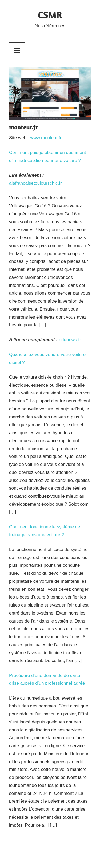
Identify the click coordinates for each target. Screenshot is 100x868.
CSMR (50, 15)
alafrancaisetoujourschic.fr (35, 183)
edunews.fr (70, 340)
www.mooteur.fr (46, 138)
